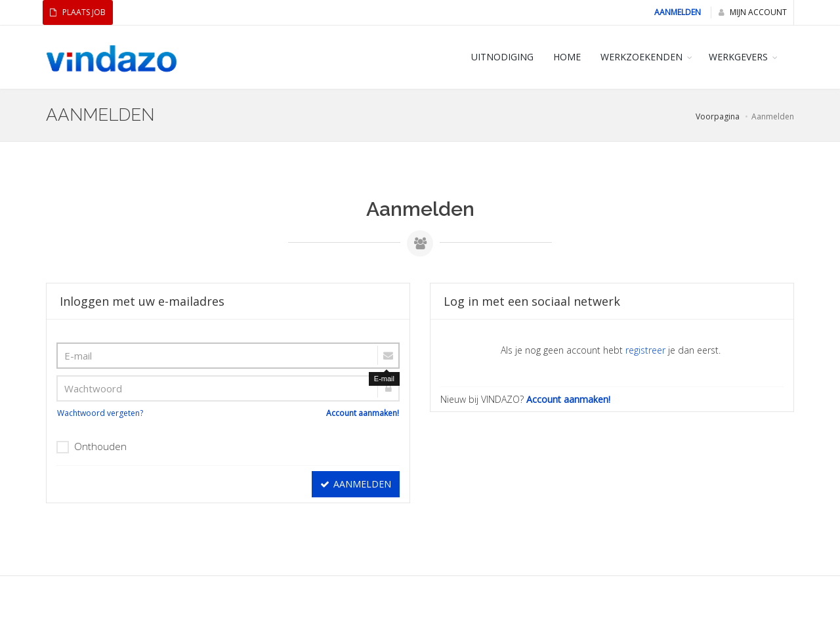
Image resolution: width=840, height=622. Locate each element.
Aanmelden (678, 12)
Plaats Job (78, 12)
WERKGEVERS (738, 57)
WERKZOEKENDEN (641, 57)
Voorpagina (718, 116)
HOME (567, 57)
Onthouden (92, 446)
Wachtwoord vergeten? (100, 413)
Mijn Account (753, 12)
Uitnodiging (502, 57)
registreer (645, 350)
